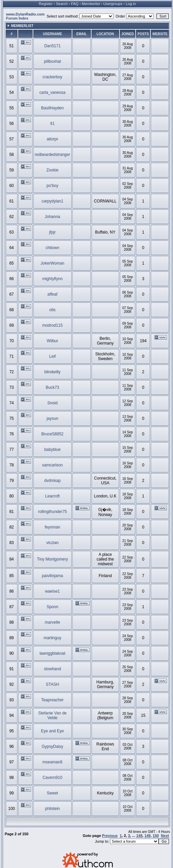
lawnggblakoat (52, 653)
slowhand (52, 669)
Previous (110, 836)
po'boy (52, 186)
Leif (52, 356)
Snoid (52, 403)
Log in (131, 4)
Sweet (52, 793)
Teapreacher (52, 700)
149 (147, 836)
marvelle (52, 622)
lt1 (52, 124)
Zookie (53, 170)
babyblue (52, 450)
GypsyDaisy (53, 747)
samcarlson (52, 465)
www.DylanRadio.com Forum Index (25, 16)
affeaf (53, 294)
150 (156, 836)
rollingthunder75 (53, 512)
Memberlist (91, 4)
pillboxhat (52, 61)
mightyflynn (52, 279)
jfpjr (52, 232)
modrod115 (52, 325)
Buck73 (53, 387)
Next (165, 836)
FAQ (75, 4)
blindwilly (53, 372)
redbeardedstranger (52, 155)
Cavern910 (52, 778)
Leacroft (52, 496)
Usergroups (113, 4)
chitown (52, 248)
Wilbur (53, 341)
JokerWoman (53, 263)
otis (52, 310)
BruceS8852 (53, 434)
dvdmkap (52, 481)
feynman (53, 527)
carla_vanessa (52, 92)
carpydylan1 (52, 201)
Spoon (52, 607)
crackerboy (52, 77)
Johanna (53, 217)
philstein (53, 809)
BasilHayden (52, 108)
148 (139, 836)
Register (46, 4)
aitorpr (53, 139)
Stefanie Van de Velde (53, 715)
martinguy (52, 638)
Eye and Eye (53, 731)
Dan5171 (52, 46)
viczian (52, 543)
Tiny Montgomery (53, 559)
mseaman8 (52, 762)
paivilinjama (52, 576)
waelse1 (53, 591)
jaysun (52, 418)
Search (62, 4)
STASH (52, 684)
